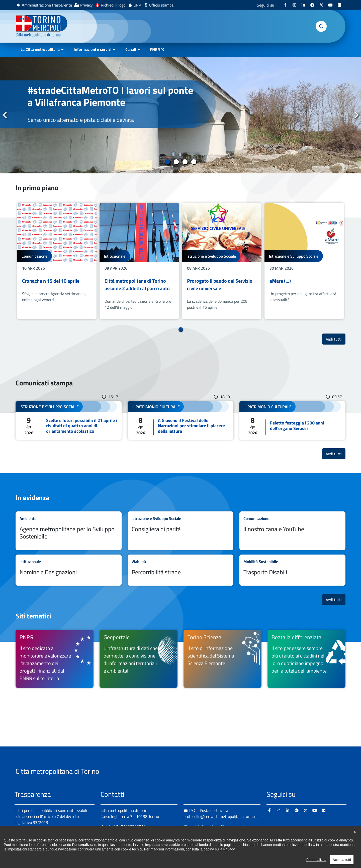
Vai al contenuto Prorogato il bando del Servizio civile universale (222, 261)
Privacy (86, 5)
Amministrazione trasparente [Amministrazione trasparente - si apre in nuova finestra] (47, 5)
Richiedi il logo (113, 5)
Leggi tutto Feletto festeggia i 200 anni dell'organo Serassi (292, 421)
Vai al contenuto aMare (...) (304, 261)
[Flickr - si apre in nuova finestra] (339, 5)
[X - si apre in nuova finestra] (321, 5)
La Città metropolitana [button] (40, 49)
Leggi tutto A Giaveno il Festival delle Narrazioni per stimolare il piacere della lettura (181, 421)
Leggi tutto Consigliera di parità (181, 531)
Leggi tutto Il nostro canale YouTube (292, 531)
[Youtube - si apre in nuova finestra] (330, 5)
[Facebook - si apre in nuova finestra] (285, 5)
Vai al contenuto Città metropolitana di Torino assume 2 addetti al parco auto (139, 261)
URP (137, 5)
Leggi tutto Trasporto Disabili (292, 570)
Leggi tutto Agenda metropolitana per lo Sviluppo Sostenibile (69, 531)
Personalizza (316, 865)
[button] (321, 26)
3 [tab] (185, 162)
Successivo (356, 115)
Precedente (5, 115)
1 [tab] (167, 162)
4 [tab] (194, 162)
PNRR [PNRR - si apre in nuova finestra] (155, 49)
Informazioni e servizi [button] (93, 49)
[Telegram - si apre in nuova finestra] (312, 5)
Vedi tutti (336, 339)
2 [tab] (176, 162)
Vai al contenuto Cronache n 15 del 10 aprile (57, 261)
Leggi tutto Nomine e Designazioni (69, 570)
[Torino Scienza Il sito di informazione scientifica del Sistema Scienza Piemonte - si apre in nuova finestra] (222, 659)
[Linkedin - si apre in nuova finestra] (303, 5)
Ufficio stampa (161, 5)
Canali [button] (131, 49)
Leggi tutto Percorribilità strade (181, 570)
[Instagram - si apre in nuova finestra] (294, 5)
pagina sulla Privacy (219, 855)
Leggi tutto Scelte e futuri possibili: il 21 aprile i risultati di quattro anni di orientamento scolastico (69, 421)
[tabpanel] (180, 115)
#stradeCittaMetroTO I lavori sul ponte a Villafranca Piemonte (110, 96)
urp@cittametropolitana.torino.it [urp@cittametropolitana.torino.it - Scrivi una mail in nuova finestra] (214, 826)
